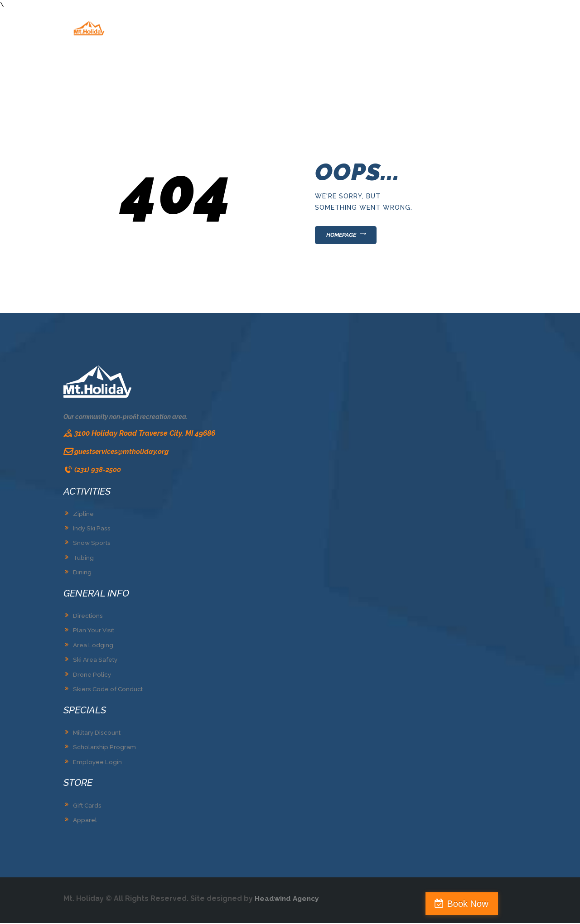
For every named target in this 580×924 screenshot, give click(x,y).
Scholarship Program (105, 749)
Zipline (83, 516)
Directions (88, 618)
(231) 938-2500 (98, 472)
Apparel (85, 821)
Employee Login (98, 763)
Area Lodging (93, 647)
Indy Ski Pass (92, 531)
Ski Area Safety (97, 662)
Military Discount (98, 734)
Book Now (541, 904)
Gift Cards (89, 806)
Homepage (344, 236)
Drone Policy (92, 676)
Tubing (83, 560)
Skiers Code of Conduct (110, 691)
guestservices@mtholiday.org (124, 454)
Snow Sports (93, 545)
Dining (82, 575)
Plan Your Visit (94, 632)
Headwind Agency (288, 899)
